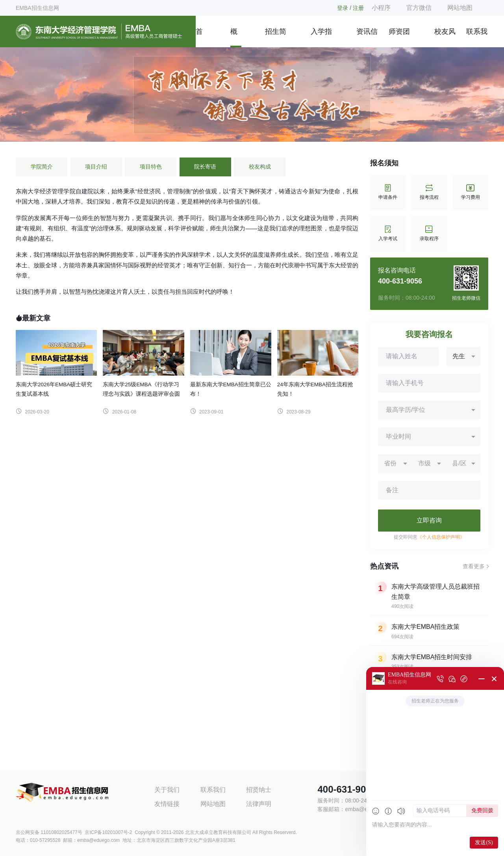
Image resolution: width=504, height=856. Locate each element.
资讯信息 (367, 37)
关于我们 (167, 790)
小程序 (381, 8)
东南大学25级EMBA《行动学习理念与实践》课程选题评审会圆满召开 (141, 394)
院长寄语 (205, 167)
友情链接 (167, 804)
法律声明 (259, 804)
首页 (199, 37)
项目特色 (151, 167)
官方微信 (419, 8)
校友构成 (260, 167)
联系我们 (477, 37)
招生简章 (276, 37)
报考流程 (429, 192)
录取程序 (429, 234)
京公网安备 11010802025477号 (49, 832)
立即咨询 (429, 520)
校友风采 (445, 37)
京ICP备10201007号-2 (108, 832)
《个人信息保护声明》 (441, 537)
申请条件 (388, 192)
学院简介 (42, 167)
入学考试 (388, 234)
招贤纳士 (259, 790)
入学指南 (321, 37)
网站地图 (460, 8)
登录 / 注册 (350, 8)
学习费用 (471, 192)
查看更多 (474, 566)
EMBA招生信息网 (37, 8)
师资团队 (399, 37)
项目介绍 (96, 167)
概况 (234, 37)
